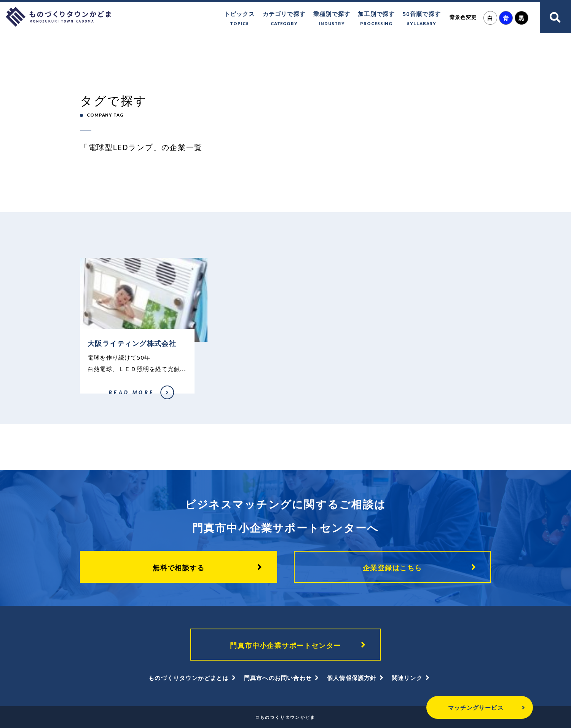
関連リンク (407, 678)
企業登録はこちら (392, 568)
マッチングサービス (476, 707)
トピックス (240, 19)
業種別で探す (332, 19)
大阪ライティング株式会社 (105, 397)
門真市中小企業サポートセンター (285, 645)
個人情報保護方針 (352, 678)
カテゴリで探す (284, 19)
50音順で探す (422, 19)
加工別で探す (376, 19)
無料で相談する (179, 568)
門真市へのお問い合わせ (278, 678)
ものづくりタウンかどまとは (189, 678)
